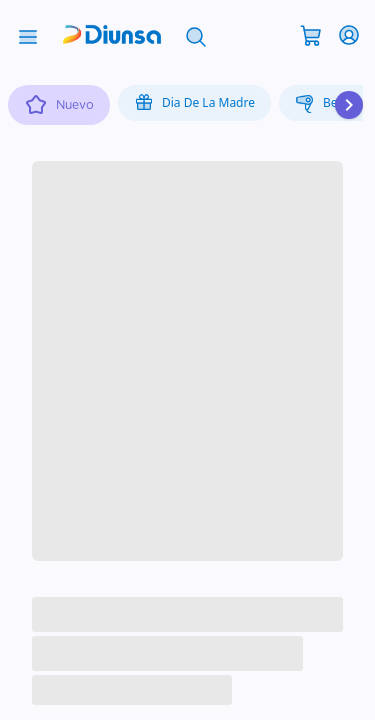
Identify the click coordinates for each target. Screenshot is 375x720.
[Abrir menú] (28, 35)
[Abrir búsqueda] (196, 35)
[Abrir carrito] (311, 34)
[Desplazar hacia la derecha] (349, 105)
